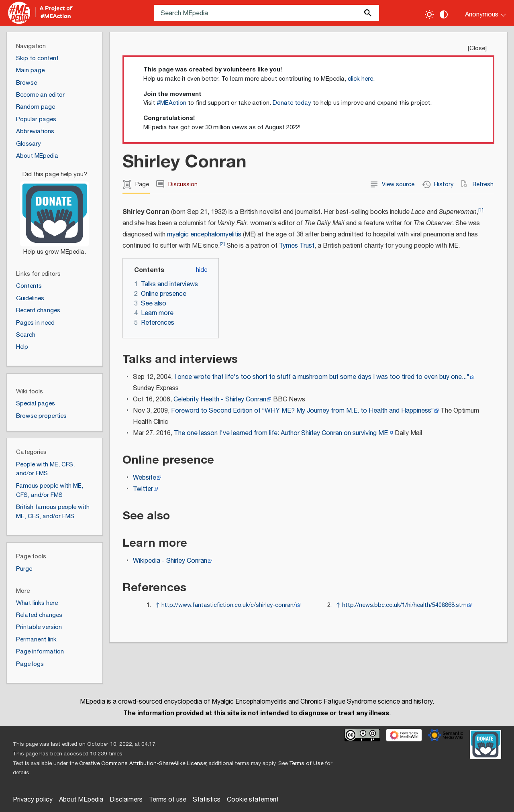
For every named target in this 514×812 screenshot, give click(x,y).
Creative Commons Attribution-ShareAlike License (143, 763)
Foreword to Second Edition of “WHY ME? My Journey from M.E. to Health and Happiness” (302, 411)
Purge (24, 569)
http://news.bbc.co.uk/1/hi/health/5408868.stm (404, 605)
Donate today (292, 103)
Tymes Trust (297, 246)
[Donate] (55, 210)
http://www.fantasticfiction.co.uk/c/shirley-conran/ (228, 605)
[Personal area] (480, 13)
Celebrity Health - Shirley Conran (220, 400)
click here (360, 79)
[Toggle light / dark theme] (429, 14)
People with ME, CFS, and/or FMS (45, 469)
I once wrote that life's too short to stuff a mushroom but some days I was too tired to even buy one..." (322, 377)
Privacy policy (33, 800)
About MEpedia (81, 800)
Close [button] (477, 48)
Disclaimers (126, 800)
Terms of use (168, 800)
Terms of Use (306, 763)
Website (145, 478)
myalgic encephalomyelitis (204, 235)
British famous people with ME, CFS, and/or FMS (53, 512)
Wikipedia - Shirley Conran (170, 561)
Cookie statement (253, 800)
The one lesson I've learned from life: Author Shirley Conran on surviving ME (281, 433)
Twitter (143, 489)
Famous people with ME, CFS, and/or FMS (50, 490)
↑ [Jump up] (158, 605)
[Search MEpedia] (267, 13)
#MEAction (171, 103)
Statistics (207, 800)
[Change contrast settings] (444, 14)
